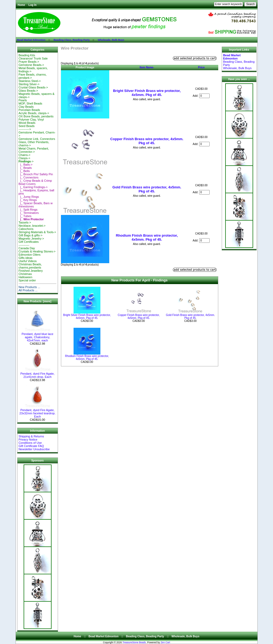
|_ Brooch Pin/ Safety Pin (36, 174)
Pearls (23, 100)
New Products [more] (37, 301)
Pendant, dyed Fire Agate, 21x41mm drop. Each (37, 374)
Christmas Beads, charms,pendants (30, 266)
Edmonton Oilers (30, 255)
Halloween (25, 277)
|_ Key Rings (28, 200)
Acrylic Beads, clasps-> (34, 113)
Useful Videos (28, 261)
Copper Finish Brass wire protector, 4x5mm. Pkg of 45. (147, 141)
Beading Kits (27, 55)
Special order (27, 280)
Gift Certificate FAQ (31, 446)
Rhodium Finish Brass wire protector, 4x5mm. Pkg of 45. (147, 237)
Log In (32, 5)
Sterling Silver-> (29, 84)
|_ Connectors (28, 177)
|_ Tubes (25, 216)
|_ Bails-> (26, 165)
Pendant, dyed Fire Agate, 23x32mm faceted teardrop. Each (37, 412)
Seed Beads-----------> (27, 128)
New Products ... (29, 287)
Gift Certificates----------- (29, 243)
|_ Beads (25, 168)
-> (26, 161)
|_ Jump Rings (29, 197)
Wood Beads (27, 123)
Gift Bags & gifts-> (30, 235)
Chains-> (24, 155)
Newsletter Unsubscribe (34, 449)
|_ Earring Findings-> (33, 187)
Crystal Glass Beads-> (33, 87)
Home (21, 5)
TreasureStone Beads (134, 642)
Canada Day (27, 248)
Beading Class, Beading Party (72, 40)
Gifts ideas (26, 258)
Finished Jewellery (31, 271)
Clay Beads (26, 107)
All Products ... (28, 290)
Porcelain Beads (29, 110)
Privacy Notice (28, 440)
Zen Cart (165, 642)
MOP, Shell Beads (30, 103)
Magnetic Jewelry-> (31, 239)
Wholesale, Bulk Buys (111, 40)
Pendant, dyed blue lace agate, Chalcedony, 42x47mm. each (37, 336)
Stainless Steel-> (30, 81)
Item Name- (147, 67)
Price (201, 67)
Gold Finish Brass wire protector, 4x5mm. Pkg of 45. (147, 189)
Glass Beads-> (28, 91)
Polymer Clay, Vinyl (31, 120)
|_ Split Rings (28, 210)
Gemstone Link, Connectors (37, 139)
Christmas (25, 274)
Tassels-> (25, 222)
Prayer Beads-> (29, 62)
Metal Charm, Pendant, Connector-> (34, 150)
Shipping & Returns (31, 436)
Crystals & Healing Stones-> (37, 251)
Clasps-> (24, 158)
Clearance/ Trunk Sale (33, 58)
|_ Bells (24, 171)
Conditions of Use (30, 443)
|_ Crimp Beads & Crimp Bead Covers (35, 182)
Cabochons (26, 229)
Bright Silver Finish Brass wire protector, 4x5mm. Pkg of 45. (147, 93)
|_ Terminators (29, 213)
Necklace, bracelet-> (32, 226)
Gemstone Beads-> (31, 65)
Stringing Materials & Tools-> (37, 232)
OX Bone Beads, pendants (36, 116)
